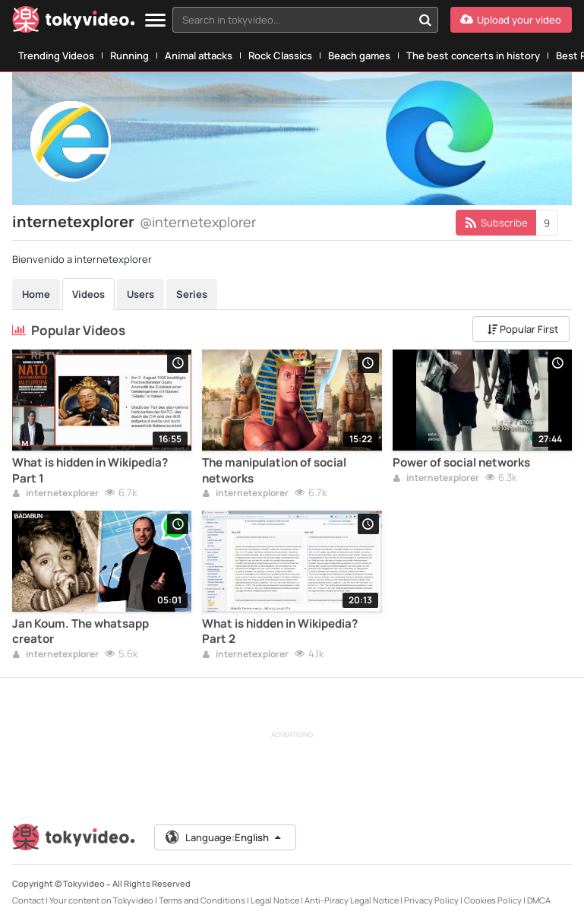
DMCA (539, 900)
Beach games (359, 55)
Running (129, 55)
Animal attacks (199, 55)
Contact (28, 900)
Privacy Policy (431, 900)
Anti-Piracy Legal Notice (352, 900)
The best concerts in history (473, 55)
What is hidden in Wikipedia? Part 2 (280, 631)
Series (192, 294)
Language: (224, 837)
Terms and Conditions (202, 900)
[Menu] (155, 21)
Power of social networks (461, 463)
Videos (88, 294)
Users (140, 294)
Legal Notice (275, 900)
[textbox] (292, 20)
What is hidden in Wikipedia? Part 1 (90, 470)
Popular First (523, 329)
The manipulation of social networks (274, 470)
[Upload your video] (511, 20)
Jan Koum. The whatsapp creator (80, 631)
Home (36, 294)
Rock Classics (280, 55)
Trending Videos (56, 55)
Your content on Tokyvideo (101, 900)
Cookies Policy (493, 900)
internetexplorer (55, 494)
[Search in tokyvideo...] (425, 20)
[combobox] (305, 20)
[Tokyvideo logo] (74, 22)
